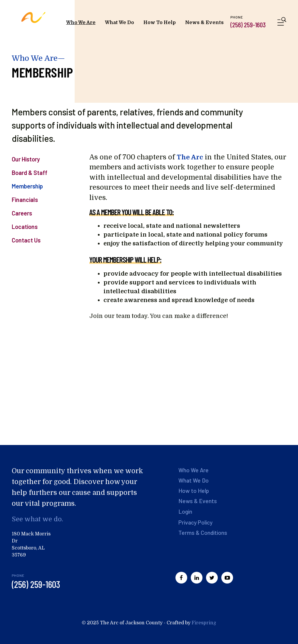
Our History (26, 159)
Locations (25, 227)
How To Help (160, 23)
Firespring (204, 623)
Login (186, 511)
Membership (27, 186)
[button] (282, 22)
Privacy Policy (196, 522)
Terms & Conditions (203, 532)
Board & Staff (30, 173)
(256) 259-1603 (248, 25)
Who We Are (81, 23)
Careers (22, 213)
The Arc (190, 157)
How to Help (194, 490)
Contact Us (26, 240)
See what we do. (38, 519)
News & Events (204, 23)
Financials (25, 200)
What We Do (119, 23)
